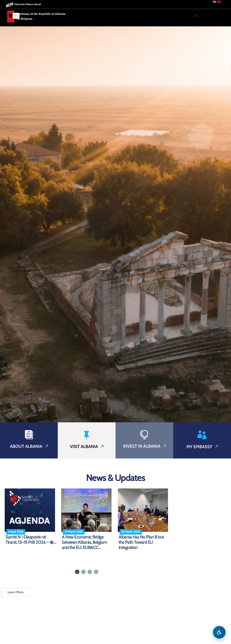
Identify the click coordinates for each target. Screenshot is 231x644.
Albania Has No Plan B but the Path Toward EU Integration (141, 542)
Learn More (16, 592)
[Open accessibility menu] (219, 632)
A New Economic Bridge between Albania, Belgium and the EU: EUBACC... (84, 542)
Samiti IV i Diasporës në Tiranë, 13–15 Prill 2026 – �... (31, 540)
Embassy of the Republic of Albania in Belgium (41, 16)
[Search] (197, 16)
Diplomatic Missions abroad (28, 4)
